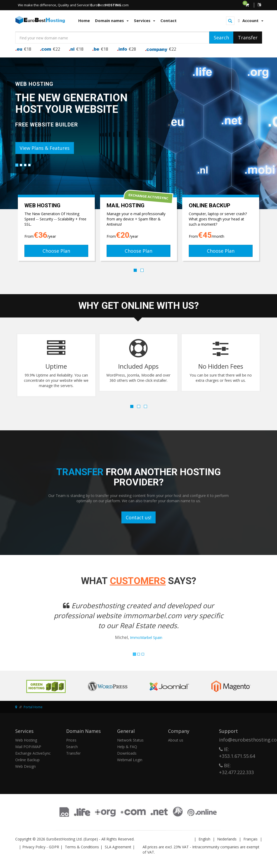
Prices (71, 740)
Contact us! (138, 517)
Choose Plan (56, 251)
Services (145, 20)
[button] (34, 624)
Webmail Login (130, 760)
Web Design (25, 766)
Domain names (112, 20)
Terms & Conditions (82, 847)
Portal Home (33, 707)
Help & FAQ (127, 747)
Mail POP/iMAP (28, 747)
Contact (169, 20)
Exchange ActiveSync (33, 753)
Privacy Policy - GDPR (41, 847)
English (204, 839)
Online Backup (27, 760)
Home (84, 20)
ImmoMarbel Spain (146, 637)
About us (176, 740)
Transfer (73, 753)
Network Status (130, 740)
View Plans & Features (45, 148)
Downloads (127, 753)
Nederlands (227, 839)
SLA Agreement (118, 847)
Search (72, 747)
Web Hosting (26, 740)
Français (250, 839)
